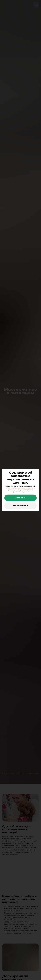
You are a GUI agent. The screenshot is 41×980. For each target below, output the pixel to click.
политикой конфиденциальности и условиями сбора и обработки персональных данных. (21, 490)
